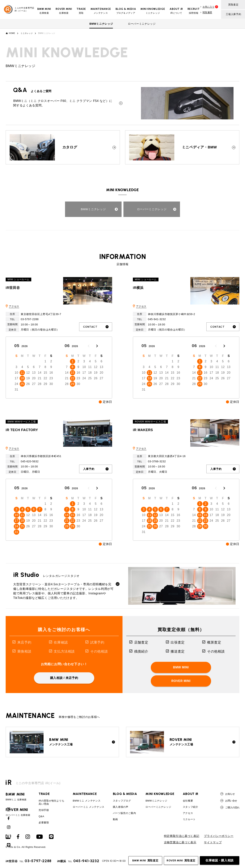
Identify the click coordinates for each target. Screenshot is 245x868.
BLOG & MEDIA (125, 794)
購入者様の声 (121, 807)
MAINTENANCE (85, 794)
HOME (12, 33)
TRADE (44, 794)
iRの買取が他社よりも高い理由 (51, 802)
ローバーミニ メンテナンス (89, 807)
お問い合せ (229, 801)
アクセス (14, 306)
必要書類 (44, 823)
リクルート (189, 820)
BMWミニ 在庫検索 (18, 797)
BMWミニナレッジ (101, 24)
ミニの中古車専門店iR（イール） (19, 9)
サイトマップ (213, 842)
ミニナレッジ (27, 33)
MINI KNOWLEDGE (160, 794)
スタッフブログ (122, 801)
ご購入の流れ (230, 808)
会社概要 (188, 801)
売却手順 (44, 810)
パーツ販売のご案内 (124, 813)
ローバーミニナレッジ (142, 24)
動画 (115, 820)
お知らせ (227, 794)
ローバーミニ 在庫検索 (18, 812)
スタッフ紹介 (191, 807)
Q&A (41, 816)
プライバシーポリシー (219, 836)
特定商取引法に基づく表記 (182, 836)
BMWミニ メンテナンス (87, 801)
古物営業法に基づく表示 (180, 842)
